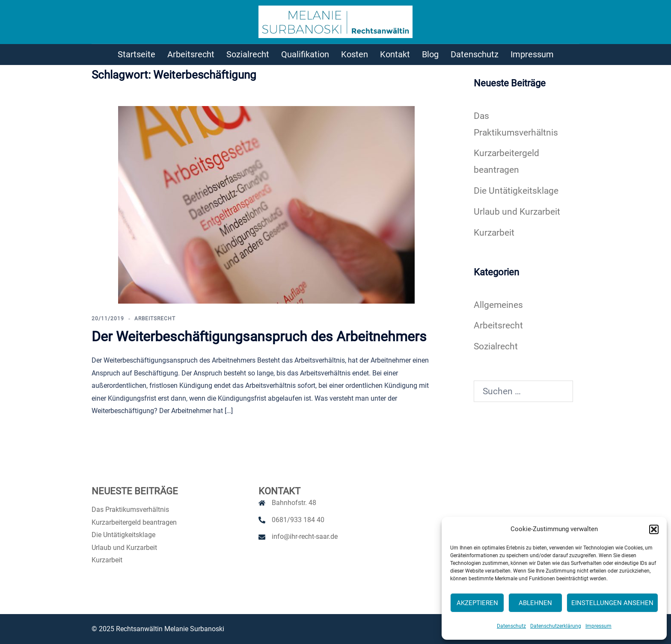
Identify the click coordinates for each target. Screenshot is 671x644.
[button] (654, 529)
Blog (430, 54)
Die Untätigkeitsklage (516, 191)
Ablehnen (535, 603)
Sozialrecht (248, 54)
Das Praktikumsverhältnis (130, 510)
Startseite (137, 54)
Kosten (355, 54)
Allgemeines (498, 305)
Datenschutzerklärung (556, 626)
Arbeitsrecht (191, 54)
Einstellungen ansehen (612, 603)
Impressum (598, 626)
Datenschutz (511, 626)
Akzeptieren (477, 603)
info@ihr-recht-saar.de (305, 536)
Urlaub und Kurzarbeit (517, 212)
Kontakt (395, 54)
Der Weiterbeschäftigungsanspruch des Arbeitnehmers (259, 337)
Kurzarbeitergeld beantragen (134, 522)
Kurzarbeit (494, 233)
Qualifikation (305, 54)
